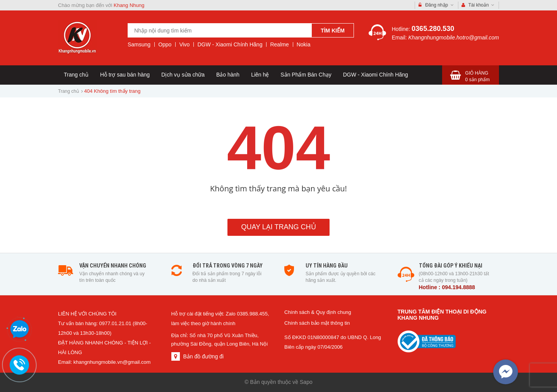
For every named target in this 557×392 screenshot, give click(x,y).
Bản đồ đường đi (203, 356)
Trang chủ (76, 75)
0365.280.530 (433, 29)
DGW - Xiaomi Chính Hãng (230, 44)
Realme (279, 44)
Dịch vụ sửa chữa (183, 75)
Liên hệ (260, 75)
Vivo (184, 44)
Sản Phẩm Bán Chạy (306, 75)
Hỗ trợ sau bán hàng (125, 75)
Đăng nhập (436, 5)
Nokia (304, 44)
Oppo (165, 44)
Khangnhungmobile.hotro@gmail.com (454, 37)
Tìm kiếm (333, 31)
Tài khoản (478, 5)
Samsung (139, 44)
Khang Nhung (129, 5)
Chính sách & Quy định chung (318, 312)
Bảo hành (228, 75)
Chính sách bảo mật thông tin (317, 323)
